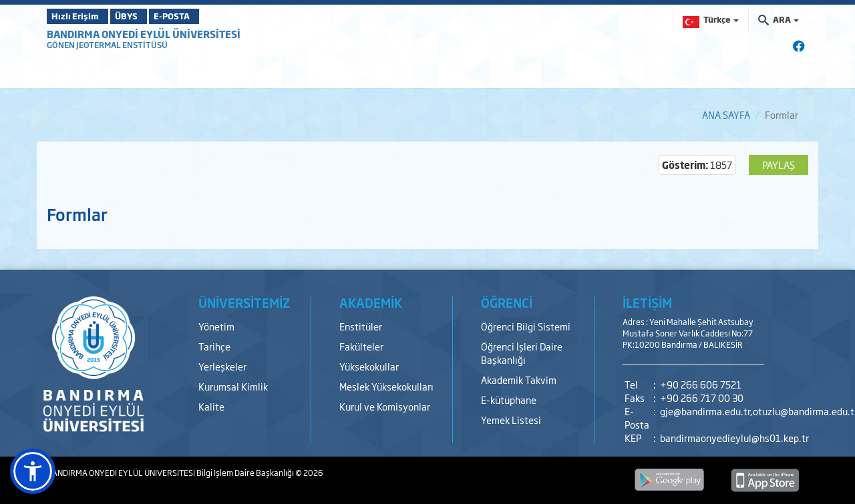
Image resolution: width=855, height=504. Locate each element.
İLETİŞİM (647, 302)
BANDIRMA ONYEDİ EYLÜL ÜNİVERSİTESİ (144, 34)
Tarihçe (214, 346)
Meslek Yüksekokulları (386, 386)
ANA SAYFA (726, 114)
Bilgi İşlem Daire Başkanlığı (246, 473)
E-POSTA (207, 16)
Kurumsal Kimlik (233, 386)
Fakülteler (361, 346)
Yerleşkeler (222, 366)
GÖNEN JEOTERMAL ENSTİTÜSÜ (107, 45)
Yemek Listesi (511, 420)
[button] (33, 471)
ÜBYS (145, 16)
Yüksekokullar (369, 366)
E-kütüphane (509, 400)
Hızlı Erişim (80, 16)
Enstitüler (361, 326)
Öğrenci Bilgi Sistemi (526, 326)
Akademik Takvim (519, 380)
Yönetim (216, 326)
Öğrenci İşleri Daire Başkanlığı (522, 353)
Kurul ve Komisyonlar (385, 406)
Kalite (211, 406)
